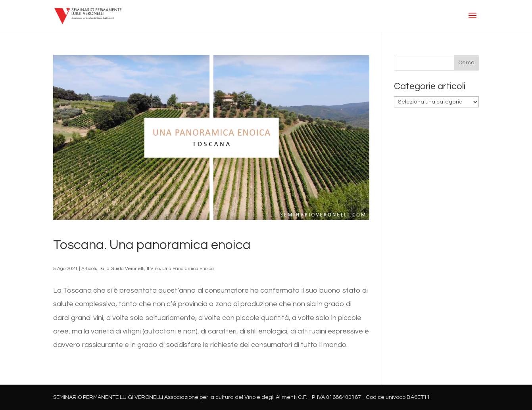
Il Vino (153, 269)
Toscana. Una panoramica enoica (152, 245)
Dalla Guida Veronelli (121, 269)
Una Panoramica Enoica (188, 269)
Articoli (89, 269)
